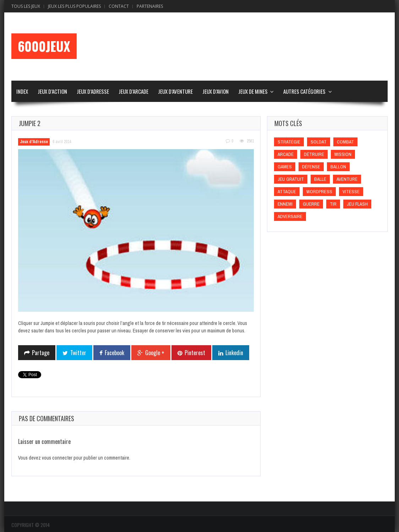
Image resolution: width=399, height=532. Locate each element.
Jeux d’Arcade (133, 91)
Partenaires (150, 6)
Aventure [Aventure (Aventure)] (347, 179)
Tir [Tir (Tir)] (333, 204)
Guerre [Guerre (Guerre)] (311, 204)
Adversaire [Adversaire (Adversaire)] (290, 216)
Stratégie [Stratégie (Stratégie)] (289, 142)
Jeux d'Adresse (34, 142)
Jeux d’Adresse (93, 91)
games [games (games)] (285, 167)
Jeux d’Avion (215, 91)
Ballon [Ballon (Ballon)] (338, 167)
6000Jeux (44, 46)
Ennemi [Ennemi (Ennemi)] (285, 204)
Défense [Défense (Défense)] (311, 167)
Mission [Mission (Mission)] (343, 154)
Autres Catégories (304, 91)
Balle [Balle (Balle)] (320, 179)
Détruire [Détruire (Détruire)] (314, 154)
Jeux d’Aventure (175, 91)
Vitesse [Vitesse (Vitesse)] (351, 192)
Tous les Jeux (26, 6)
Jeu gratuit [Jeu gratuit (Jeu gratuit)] (291, 179)
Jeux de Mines (253, 91)
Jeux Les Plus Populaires (74, 6)
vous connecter (57, 458)
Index (22, 91)
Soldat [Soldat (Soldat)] (319, 142)
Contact (119, 6)
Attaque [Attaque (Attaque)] (287, 192)
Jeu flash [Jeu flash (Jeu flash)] (357, 204)
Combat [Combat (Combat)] (345, 142)
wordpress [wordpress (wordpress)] (319, 192)
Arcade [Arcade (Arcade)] (286, 154)
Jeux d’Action (52, 91)
